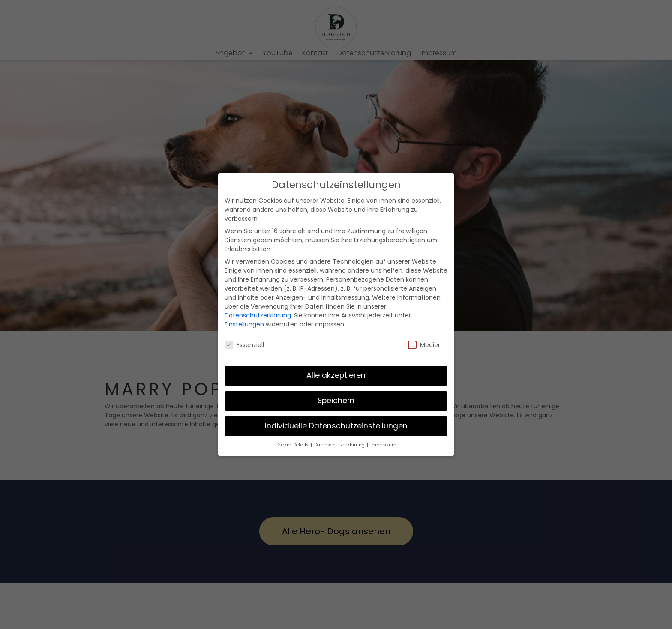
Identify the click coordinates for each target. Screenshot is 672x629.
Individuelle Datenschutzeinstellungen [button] (336, 426)
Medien (425, 345)
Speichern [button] (336, 401)
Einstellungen (244, 324)
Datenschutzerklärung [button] (340, 445)
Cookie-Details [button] (293, 445)
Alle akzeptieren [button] (336, 375)
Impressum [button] (383, 445)
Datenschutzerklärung (258, 315)
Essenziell (244, 345)
